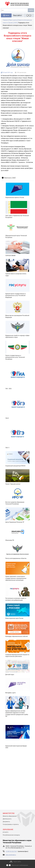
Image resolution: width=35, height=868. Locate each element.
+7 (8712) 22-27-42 (11, 851)
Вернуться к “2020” (10, 178)
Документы (6, 822)
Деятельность (7, 819)
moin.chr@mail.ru (11, 855)
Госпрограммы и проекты (11, 824)
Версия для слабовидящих (20, 865)
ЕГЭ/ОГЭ (6, 832)
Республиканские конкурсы (11, 835)
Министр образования (10, 816)
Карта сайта (17, 862)
